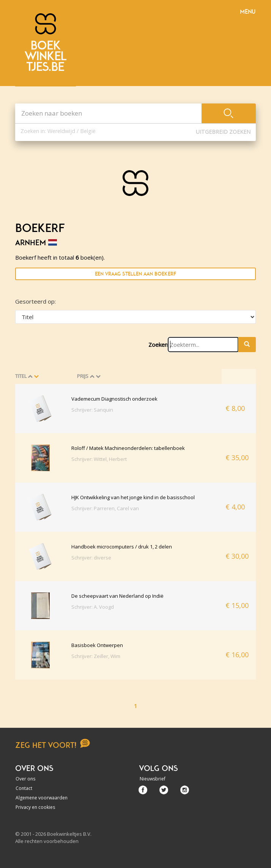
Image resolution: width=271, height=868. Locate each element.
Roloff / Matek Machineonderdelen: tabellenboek (128, 448)
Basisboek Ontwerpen (97, 645)
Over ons (25, 779)
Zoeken (158, 345)
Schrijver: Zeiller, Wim (96, 656)
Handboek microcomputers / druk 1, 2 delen (122, 547)
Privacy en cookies (35, 807)
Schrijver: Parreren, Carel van (105, 508)
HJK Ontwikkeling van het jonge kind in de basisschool (133, 497)
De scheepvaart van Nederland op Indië (117, 596)
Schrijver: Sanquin (92, 410)
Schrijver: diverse (91, 558)
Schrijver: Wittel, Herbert (99, 459)
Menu (248, 12)
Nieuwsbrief (153, 779)
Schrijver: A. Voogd (93, 607)
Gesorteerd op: (35, 301)
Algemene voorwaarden (42, 798)
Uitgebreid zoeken (223, 132)
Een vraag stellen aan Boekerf (135, 274)
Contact (24, 788)
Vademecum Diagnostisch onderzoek (114, 399)
